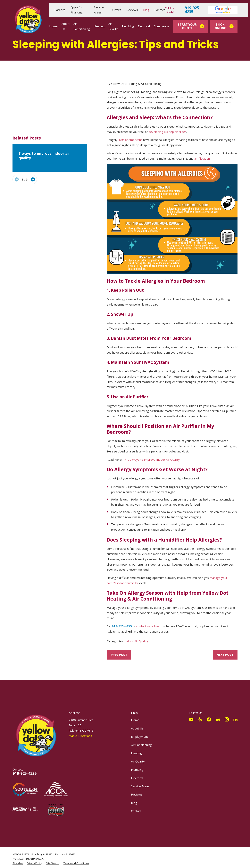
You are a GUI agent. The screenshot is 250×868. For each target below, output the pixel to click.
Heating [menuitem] (99, 26)
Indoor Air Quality (136, 641)
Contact (160, 10)
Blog (146, 10)
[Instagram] (227, 719)
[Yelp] (200, 719)
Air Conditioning (141, 745)
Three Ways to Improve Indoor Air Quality (151, 459)
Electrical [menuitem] (144, 26)
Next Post (225, 655)
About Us (137, 728)
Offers (117, 10)
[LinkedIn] (235, 719)
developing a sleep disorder (167, 132)
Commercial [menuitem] (162, 26)
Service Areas (140, 786)
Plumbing (137, 770)
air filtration (202, 158)
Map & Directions (80, 736)
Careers (60, 10)
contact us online (148, 626)
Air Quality (138, 761)
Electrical (137, 778)
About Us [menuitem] (66, 26)
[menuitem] (18, 863)
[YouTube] (191, 719)
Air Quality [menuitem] (113, 26)
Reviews (132, 10)
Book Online (224, 26)
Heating (136, 753)
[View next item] (33, 143)
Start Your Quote (191, 26)
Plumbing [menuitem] (128, 26)
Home (135, 720)
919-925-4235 (193, 10)
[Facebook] (209, 719)
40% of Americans (130, 140)
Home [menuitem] (53, 26)
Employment (140, 737)
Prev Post (119, 655)
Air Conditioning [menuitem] (82, 26)
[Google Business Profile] (218, 719)
